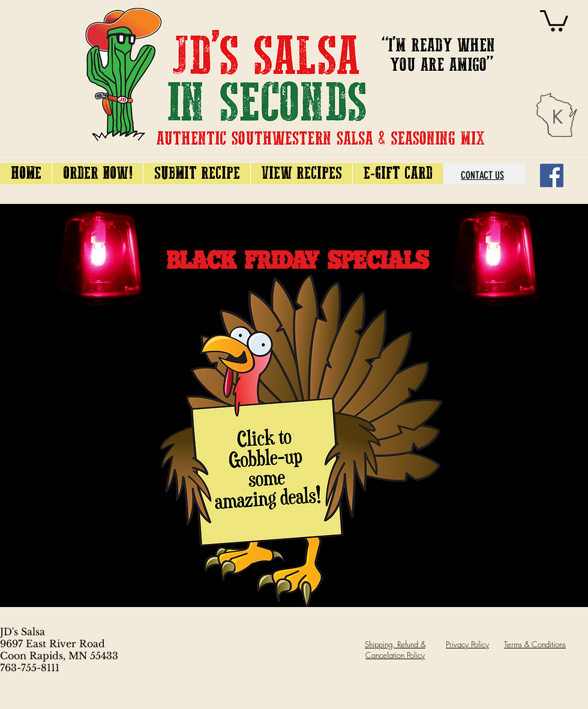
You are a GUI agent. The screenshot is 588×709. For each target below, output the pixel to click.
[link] (554, 19)
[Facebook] (552, 175)
